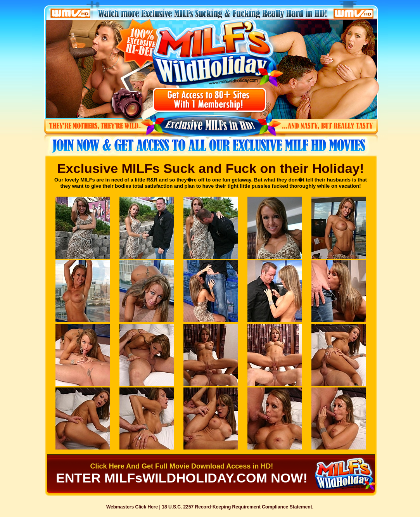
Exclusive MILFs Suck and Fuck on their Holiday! (211, 168)
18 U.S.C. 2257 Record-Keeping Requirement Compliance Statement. (238, 507)
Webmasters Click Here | (134, 507)
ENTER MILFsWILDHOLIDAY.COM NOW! (182, 478)
